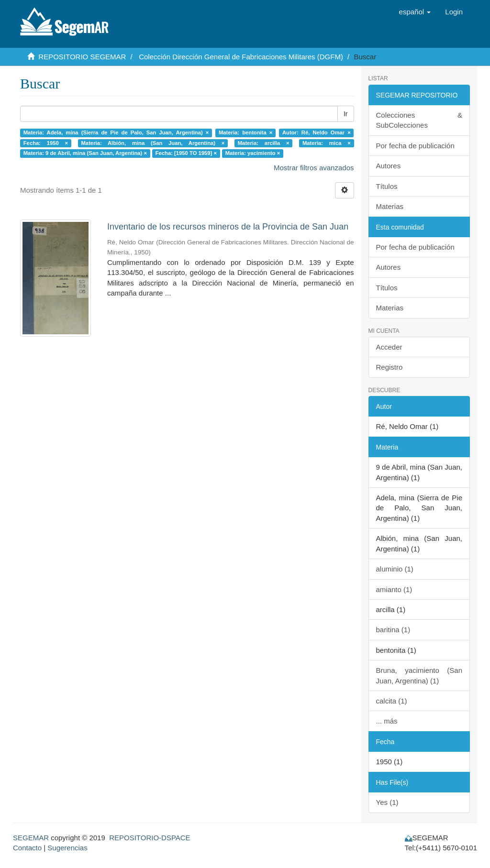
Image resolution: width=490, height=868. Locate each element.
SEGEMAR (31, 838)
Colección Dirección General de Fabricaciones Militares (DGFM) (241, 57)
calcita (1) (392, 701)
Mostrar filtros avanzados (314, 168)
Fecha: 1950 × (46, 143)
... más (387, 721)
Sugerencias (67, 848)
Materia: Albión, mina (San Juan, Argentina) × (153, 143)
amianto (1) (394, 589)
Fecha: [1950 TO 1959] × (186, 153)
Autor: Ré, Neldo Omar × (317, 132)
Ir (346, 114)
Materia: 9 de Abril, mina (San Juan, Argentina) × (85, 153)
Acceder (389, 347)
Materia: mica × (327, 143)
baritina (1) (393, 630)
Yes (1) (387, 802)
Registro (390, 367)
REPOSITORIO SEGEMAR (82, 57)
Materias (390, 206)
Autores (389, 166)
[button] (415, 12)
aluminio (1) (395, 569)
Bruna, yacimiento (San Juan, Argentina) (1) (419, 675)
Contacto (27, 848)
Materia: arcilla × (264, 143)
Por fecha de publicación (415, 146)
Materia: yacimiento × (253, 153)
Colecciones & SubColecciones (419, 120)
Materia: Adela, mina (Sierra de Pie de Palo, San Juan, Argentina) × (116, 132)
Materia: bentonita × (245, 132)
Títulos (387, 186)
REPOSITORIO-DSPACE (150, 838)
